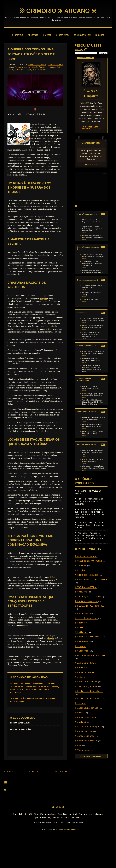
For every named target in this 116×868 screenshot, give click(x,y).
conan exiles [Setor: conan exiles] (84, 731)
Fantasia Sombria (23, 67)
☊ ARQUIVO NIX (83, 35)
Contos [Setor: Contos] (80, 668)
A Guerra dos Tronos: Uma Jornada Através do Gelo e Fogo (31, 54)
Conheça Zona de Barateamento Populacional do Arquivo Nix (93, 326)
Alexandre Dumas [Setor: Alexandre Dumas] (86, 663)
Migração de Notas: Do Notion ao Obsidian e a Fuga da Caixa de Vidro (93, 452)
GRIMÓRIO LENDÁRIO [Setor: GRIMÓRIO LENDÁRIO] (87, 575)
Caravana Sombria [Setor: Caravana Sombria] (86, 741)
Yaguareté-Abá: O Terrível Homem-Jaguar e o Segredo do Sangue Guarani (92, 229)
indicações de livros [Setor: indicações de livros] (89, 597)
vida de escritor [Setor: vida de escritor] (86, 618)
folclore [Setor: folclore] (82, 592)
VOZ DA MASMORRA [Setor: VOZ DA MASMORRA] (86, 587)
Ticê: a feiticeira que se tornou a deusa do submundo (90, 501)
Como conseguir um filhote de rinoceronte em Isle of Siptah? (92, 425)
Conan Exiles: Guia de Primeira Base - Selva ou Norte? (92, 432)
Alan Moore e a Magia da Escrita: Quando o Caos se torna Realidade (93, 320)
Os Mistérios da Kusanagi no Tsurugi (92, 294)
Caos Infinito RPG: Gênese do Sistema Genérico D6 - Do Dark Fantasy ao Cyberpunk (93, 402)
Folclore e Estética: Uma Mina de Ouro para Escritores (93, 460)
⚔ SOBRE (100, 35)
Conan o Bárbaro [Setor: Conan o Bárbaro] (86, 717)
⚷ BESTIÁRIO (63, 35)
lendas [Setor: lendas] (80, 703)
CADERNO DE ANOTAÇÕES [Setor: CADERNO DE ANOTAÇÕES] (89, 561)
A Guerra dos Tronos (37, 65)
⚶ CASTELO (17, 35)
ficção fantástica (40, 67)
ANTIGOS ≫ (61, 772)
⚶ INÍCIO (34, 772)
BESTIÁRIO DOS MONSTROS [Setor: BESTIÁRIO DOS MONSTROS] (89, 606)
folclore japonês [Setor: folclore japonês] (86, 686)
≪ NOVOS (9, 772)
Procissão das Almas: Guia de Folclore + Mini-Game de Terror (93, 237)
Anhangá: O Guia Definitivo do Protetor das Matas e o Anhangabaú (94, 256)
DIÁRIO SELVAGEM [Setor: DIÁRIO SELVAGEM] (86, 556)
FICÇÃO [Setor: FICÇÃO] (80, 570)
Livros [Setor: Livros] (80, 646)
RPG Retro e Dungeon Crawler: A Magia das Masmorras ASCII (93, 387)
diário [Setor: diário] (80, 677)
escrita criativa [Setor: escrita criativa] (86, 682)
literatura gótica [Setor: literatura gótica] (87, 708)
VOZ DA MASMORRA (40, 70)
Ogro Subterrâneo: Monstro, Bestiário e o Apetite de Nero (92, 359)
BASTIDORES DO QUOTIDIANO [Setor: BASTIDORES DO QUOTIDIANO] (91, 580)
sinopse (28, 70)
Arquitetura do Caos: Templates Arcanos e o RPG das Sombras (92, 394)
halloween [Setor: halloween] (82, 642)
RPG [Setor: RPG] (78, 746)
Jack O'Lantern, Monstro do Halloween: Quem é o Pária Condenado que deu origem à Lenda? (92, 368)
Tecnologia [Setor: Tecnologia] (83, 750)
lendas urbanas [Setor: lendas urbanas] (85, 736)
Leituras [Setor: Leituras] (82, 632)
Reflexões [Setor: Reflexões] (82, 613)
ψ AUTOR (47, 35)
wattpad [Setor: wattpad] (81, 722)
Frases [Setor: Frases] (80, 628)
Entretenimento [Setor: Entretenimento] (85, 673)
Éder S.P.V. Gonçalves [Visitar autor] (69, 829)
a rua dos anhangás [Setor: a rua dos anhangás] (88, 727)
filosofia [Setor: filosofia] (82, 651)
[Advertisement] (91, 187)
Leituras (19, 70)
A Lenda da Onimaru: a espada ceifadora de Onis (92, 287)
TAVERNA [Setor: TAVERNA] (81, 566)
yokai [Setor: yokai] (80, 713)
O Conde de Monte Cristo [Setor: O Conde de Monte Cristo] (90, 656)
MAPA (103, 214)
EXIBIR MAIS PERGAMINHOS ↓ (91, 756)
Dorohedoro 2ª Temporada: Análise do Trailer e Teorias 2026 (94, 418)
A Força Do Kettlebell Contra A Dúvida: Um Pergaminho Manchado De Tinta (92, 334)
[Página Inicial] (58, 11)
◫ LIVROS (33, 35)
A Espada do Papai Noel (90, 299)
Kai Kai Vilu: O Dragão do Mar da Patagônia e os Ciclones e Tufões (93, 352)
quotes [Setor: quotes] (80, 623)
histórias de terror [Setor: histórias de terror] (88, 699)
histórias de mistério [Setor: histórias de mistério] (89, 691)
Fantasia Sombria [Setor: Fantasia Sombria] (86, 601)
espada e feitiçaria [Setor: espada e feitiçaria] (88, 637)
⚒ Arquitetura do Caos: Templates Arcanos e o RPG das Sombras (91, 155)
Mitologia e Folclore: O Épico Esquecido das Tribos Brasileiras (93, 221)
